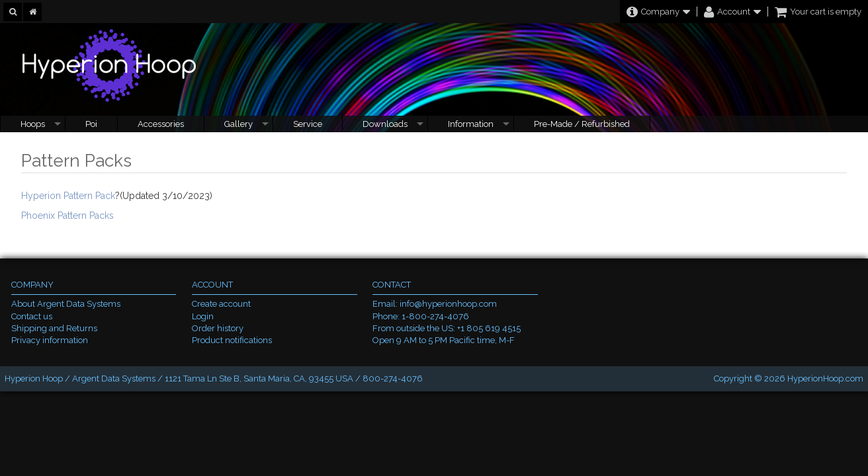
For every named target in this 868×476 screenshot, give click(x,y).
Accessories (161, 124)
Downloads (385, 124)
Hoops (33, 124)
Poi (91, 124)
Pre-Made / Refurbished (582, 124)
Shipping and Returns (54, 328)
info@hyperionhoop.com (448, 304)
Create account (221, 304)
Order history (218, 328)
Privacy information (50, 340)
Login (203, 316)
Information (471, 124)
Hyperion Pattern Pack (68, 196)
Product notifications (232, 340)
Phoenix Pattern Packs (67, 216)
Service (308, 124)
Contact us (32, 316)
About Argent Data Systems (66, 304)
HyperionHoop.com (825, 378)
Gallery (239, 124)
